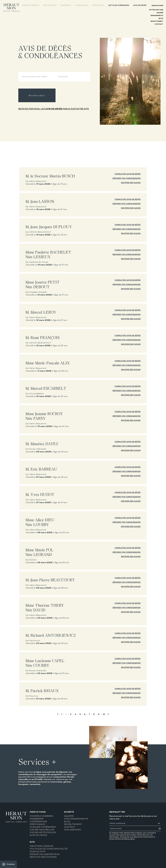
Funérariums (82, 5)
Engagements (157, 16)
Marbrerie (66, 5)
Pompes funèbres (31, 5)
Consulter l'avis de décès (128, 174)
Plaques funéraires (43, 827)
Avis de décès (140, 5)
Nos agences (50, 5)
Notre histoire (156, 10)
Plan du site (38, 852)
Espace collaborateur (45, 854)
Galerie (160, 13)
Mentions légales (41, 846)
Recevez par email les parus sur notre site (54, 109)
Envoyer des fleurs (131, 183)
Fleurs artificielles (43, 833)
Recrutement (157, 21)
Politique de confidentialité (49, 849)
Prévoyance (98, 5)
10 (104, 714)
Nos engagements (76, 819)
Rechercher (37, 95)
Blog (161, 18)
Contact (159, 24)
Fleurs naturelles (42, 830)
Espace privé (157, 6)
